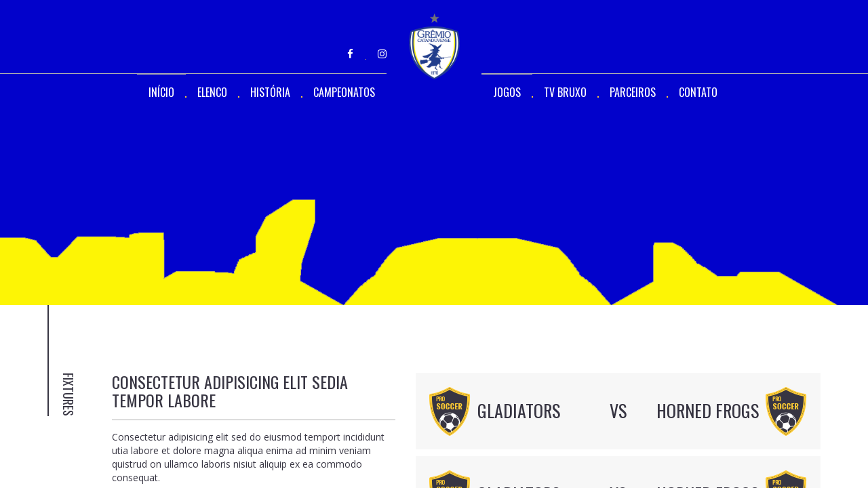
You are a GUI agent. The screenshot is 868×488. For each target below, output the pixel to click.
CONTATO (698, 92)
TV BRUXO (565, 92)
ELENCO (212, 92)
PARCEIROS (633, 92)
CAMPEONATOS (344, 92)
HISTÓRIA (270, 92)
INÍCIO (161, 92)
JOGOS (507, 92)
